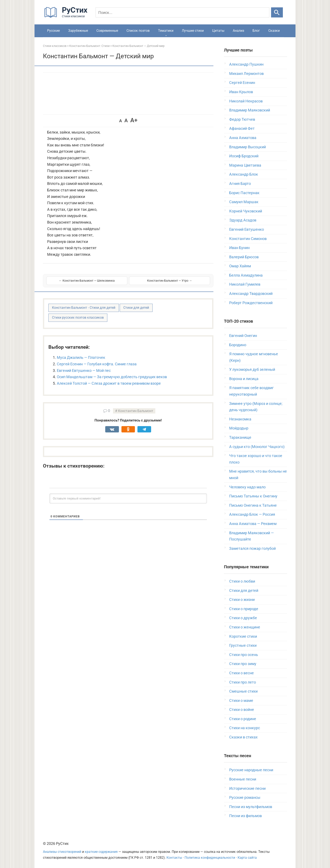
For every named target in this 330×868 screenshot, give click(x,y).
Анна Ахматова (243, 138)
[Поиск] (182, 12)
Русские (53, 31)
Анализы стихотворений (62, 852)
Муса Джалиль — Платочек (81, 357)
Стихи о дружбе (243, 618)
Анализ (238, 31)
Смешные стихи (243, 691)
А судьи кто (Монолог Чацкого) (257, 447)
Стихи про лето (243, 682)
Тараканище (240, 437)
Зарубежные (78, 31)
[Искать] (277, 12)
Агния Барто (240, 184)
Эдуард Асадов (243, 220)
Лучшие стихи (193, 31)
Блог (256, 31)
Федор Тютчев (242, 119)
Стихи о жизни (242, 600)
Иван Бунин (239, 248)
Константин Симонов (248, 239)
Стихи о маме (241, 700)
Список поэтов (138, 31)
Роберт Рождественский (251, 303)
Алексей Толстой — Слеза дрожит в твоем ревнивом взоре (109, 383)
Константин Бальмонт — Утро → (170, 281)
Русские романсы (245, 797)
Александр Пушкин (246, 64)
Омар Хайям (240, 266)
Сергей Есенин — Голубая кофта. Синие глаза (97, 364)
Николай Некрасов (246, 101)
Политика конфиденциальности (210, 858)
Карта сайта (247, 858)
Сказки (274, 31)
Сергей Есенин (242, 83)
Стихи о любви (242, 581)
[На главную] (67, 17)
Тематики (166, 31)
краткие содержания (101, 852)
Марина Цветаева (245, 165)
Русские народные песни (251, 770)
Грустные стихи (243, 645)
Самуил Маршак (244, 202)
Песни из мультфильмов (251, 807)
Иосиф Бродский (244, 156)
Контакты (174, 858)
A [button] (120, 121)
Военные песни (243, 779)
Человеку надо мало (247, 487)
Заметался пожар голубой (252, 548)
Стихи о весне (242, 673)
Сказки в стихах (243, 737)
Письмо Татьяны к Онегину (253, 496)
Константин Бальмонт (136, 411)
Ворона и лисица (244, 379)
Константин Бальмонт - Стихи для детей (84, 308)
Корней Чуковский (246, 211)
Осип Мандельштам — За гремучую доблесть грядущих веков (112, 377)
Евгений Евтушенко (247, 229)
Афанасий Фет (242, 128)
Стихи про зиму (243, 664)
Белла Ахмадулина (246, 275)
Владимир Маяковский (250, 110)
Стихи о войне (242, 710)
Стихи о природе (244, 609)
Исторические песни (247, 788)
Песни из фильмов (246, 816)
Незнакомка (240, 419)
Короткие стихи (243, 636)
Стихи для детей (136, 308)
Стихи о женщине (245, 627)
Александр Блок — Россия (252, 514)
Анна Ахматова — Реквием (253, 524)
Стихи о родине (243, 719)
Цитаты (218, 31)
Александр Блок (244, 174)
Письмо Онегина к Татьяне (253, 505)
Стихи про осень (244, 655)
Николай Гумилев (245, 284)
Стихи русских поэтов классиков (78, 317)
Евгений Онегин (243, 336)
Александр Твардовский (251, 294)
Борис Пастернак (244, 193)
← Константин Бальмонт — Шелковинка (87, 281)
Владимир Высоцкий (247, 147)
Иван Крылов (241, 92)
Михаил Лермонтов (246, 74)
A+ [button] (134, 120)
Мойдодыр (239, 428)
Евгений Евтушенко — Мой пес (84, 370)
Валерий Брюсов (244, 257)
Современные (107, 31)
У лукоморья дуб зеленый (252, 369)
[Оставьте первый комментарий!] (128, 498)
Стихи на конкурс (245, 728)
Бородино (238, 345)
